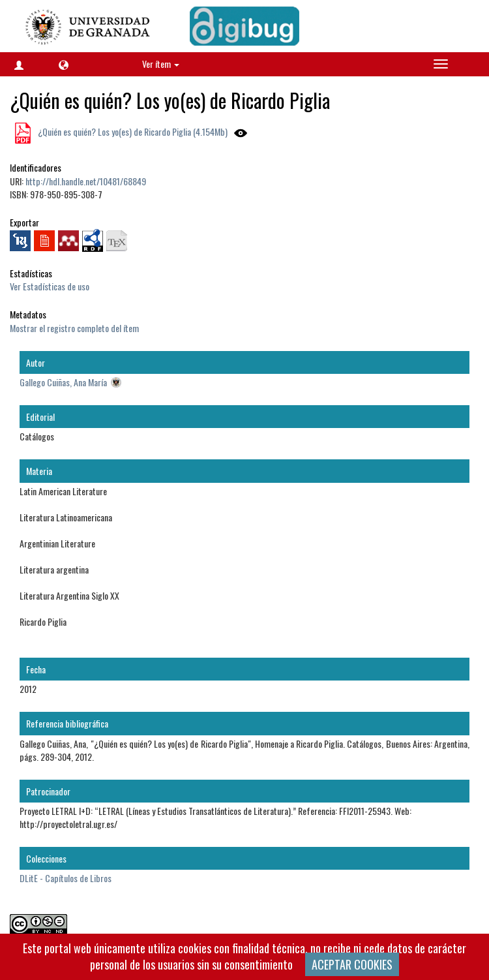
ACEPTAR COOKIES (352, 964)
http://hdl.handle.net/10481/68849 (86, 181)
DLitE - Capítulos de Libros (66, 878)
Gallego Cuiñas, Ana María (63, 382)
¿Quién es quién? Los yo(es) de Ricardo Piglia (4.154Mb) (132, 131)
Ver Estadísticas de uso (50, 286)
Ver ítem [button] (161, 64)
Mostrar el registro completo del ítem (74, 328)
